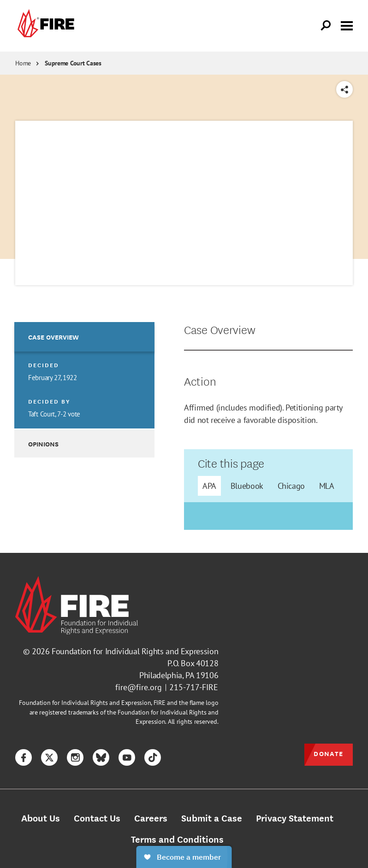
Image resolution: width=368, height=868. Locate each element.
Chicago (291, 486)
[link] (45, 26)
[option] (84, 375)
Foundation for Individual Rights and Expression (135, 651)
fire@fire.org (139, 687)
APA (209, 486)
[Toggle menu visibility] (347, 25)
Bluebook (247, 486)
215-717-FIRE (194, 687)
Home (23, 63)
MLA (327, 486)
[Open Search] (326, 26)
